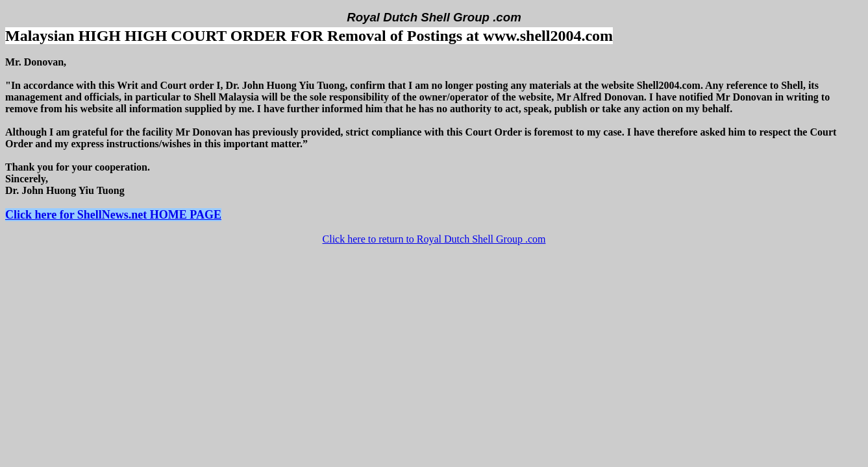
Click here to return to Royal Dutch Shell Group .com (434, 239)
